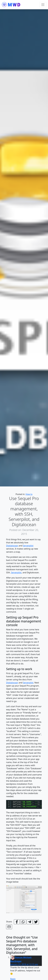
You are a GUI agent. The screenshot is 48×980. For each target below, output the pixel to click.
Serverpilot (28, 546)
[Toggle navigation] (43, 5)
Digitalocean (12, 546)
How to (29, 494)
